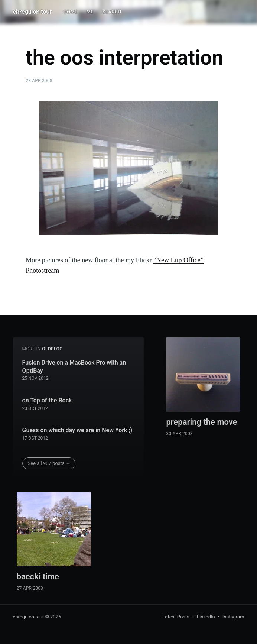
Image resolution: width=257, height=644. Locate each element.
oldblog (52, 349)
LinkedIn (206, 617)
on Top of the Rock (47, 400)
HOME (71, 12)
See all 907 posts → (49, 463)
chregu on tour (32, 12)
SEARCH (112, 12)
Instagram (233, 617)
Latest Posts (176, 617)
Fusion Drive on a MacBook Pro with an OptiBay (74, 367)
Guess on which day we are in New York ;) (77, 430)
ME (90, 12)
